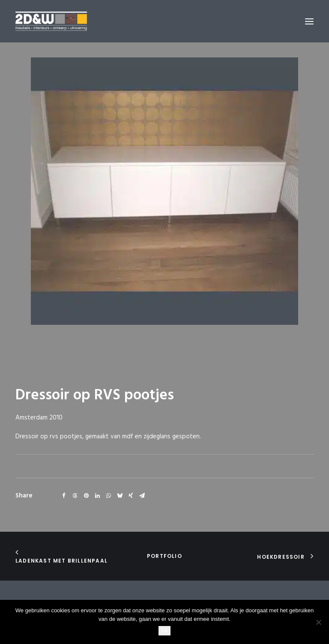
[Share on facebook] (64, 496)
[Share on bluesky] (120, 496)
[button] (309, 21)
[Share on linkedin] (97, 496)
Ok (165, 631)
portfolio (164, 556)
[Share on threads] (75, 496)
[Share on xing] (131, 496)
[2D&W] (51, 21)
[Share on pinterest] (86, 496)
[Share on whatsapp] (108, 496)
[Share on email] (142, 496)
